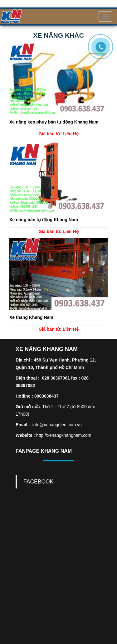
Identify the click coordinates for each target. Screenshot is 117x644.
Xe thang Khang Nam (31, 317)
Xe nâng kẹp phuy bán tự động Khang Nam (54, 122)
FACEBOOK (38, 482)
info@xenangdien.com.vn (57, 425)
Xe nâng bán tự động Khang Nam (44, 220)
